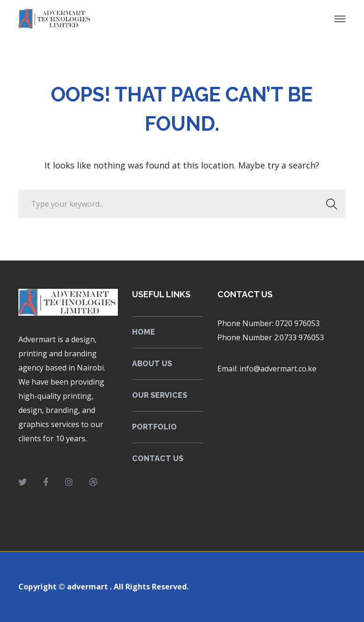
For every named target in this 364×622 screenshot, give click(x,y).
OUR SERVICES (160, 395)
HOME (144, 332)
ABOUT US (152, 364)
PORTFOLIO (154, 427)
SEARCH (329, 204)
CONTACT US (158, 458)
